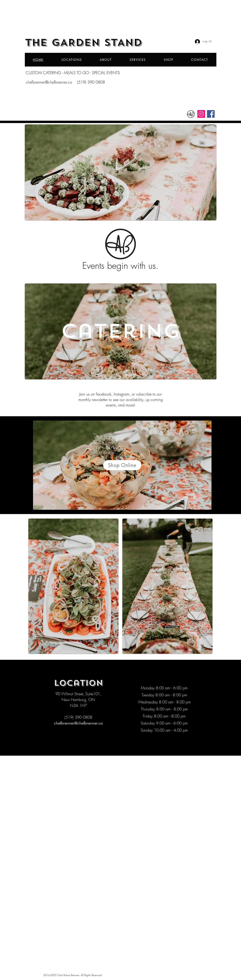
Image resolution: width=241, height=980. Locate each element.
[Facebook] (211, 114)
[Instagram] (201, 114)
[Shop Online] (122, 465)
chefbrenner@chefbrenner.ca (49, 82)
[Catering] (121, 331)
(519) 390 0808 (91, 82)
